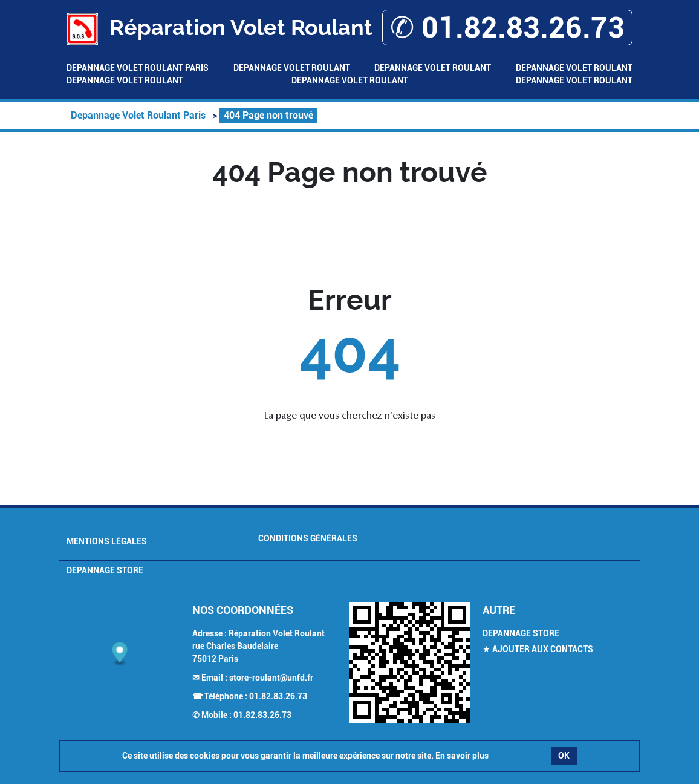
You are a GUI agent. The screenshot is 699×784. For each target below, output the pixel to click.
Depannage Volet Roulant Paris (138, 68)
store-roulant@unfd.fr (271, 678)
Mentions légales (107, 541)
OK (564, 756)
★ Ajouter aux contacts (538, 649)
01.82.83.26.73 (278, 696)
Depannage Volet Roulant (292, 68)
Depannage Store (105, 570)
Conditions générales (308, 538)
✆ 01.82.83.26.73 (507, 28)
